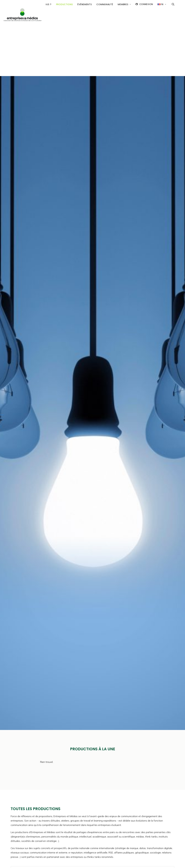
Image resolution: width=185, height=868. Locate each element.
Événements (85, 34)
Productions (65, 34)
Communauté (105, 34)
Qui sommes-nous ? (39, 34)
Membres (124, 34)
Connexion (146, 34)
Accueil (17, 34)
